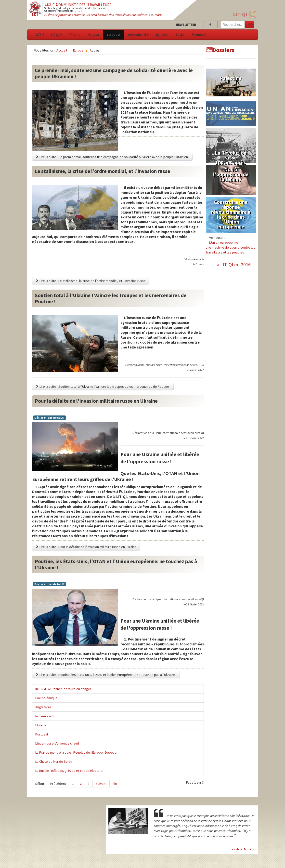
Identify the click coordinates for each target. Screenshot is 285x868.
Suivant (101, 784)
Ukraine (41, 725)
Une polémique (46, 698)
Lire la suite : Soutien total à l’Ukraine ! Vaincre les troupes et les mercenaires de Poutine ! (103, 387)
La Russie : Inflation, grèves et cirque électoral (69, 771)
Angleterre (43, 707)
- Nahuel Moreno (244, 849)
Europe (114, 35)
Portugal (42, 734)
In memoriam (45, 716)
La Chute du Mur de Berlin (54, 761)
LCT (40, 35)
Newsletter (186, 25)
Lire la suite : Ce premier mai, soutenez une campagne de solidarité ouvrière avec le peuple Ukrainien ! (112, 157)
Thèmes (199, 35)
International (138, 35)
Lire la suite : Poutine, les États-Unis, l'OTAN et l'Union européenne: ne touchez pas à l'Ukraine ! (106, 675)
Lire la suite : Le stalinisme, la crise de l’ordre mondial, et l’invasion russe (91, 281)
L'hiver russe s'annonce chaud (57, 743)
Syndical (162, 35)
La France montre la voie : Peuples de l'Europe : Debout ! (76, 752)
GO (251, 25)
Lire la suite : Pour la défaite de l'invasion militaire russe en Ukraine (86, 547)
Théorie (75, 35)
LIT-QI (240, 14)
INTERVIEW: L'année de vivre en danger (63, 689)
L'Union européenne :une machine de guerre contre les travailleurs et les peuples (231, 247)
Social (180, 35)
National (94, 35)
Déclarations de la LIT (50, 418)
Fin (115, 784)
